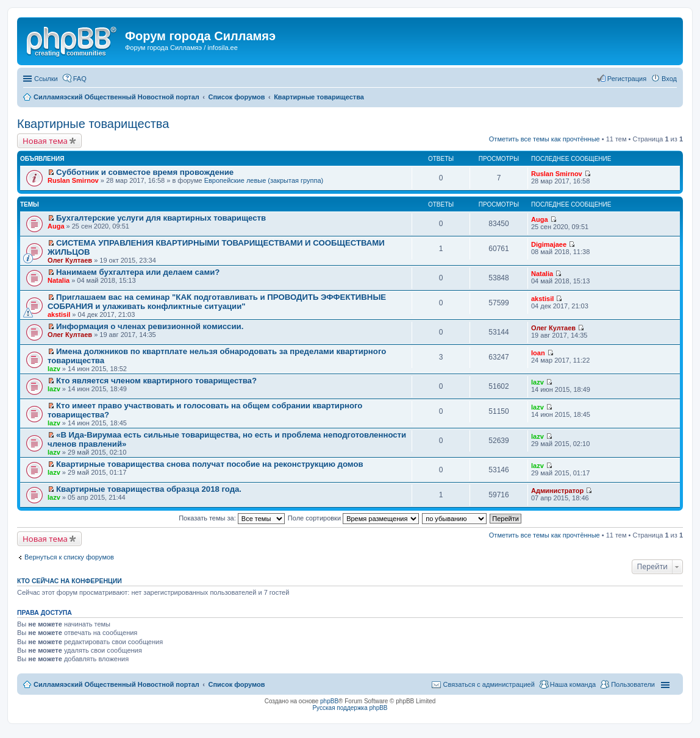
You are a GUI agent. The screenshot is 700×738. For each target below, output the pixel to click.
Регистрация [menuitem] (627, 79)
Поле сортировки (353, 518)
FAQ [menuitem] (80, 79)
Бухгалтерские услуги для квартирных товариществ (161, 218)
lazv (54, 369)
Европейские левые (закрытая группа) (264, 180)
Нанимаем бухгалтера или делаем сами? (138, 272)
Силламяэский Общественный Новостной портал (116, 684)
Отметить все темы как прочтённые (545, 139)
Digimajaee (549, 244)
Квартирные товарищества (93, 124)
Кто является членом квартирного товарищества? (156, 381)
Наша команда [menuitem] (573, 684)
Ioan (538, 353)
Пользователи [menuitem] (633, 684)
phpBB (329, 701)
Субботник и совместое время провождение (145, 172)
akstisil (59, 314)
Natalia (59, 280)
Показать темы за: (232, 518)
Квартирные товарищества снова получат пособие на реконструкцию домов (210, 464)
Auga (56, 226)
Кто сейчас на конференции (70, 581)
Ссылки (46, 79)
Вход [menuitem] (669, 79)
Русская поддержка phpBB (350, 708)
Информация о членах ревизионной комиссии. (150, 326)
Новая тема (45, 141)
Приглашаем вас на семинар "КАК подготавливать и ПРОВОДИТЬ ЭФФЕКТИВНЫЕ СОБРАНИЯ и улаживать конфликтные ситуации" (217, 302)
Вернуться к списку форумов (69, 557)
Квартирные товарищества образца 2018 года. (149, 489)
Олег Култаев (70, 260)
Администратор (557, 491)
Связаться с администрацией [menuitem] (488, 684)
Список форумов (236, 684)
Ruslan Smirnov (73, 180)
